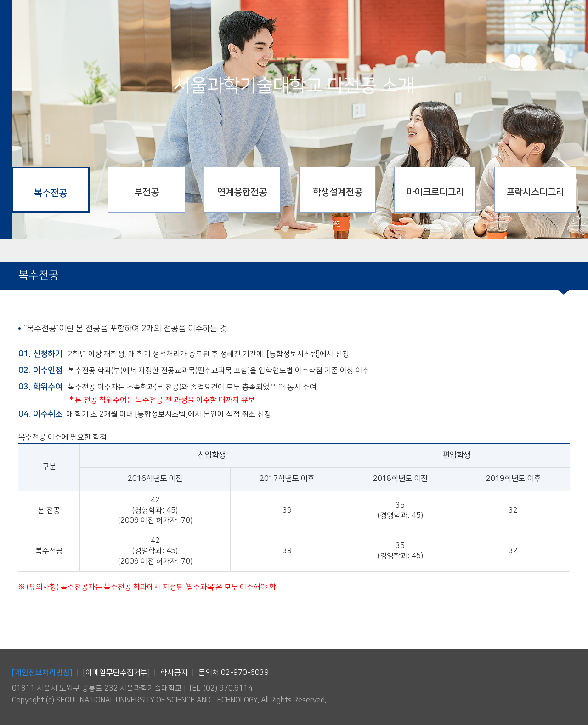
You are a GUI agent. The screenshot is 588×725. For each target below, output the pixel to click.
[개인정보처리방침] (42, 673)
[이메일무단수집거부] (116, 673)
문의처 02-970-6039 (234, 673)
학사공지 (174, 673)
